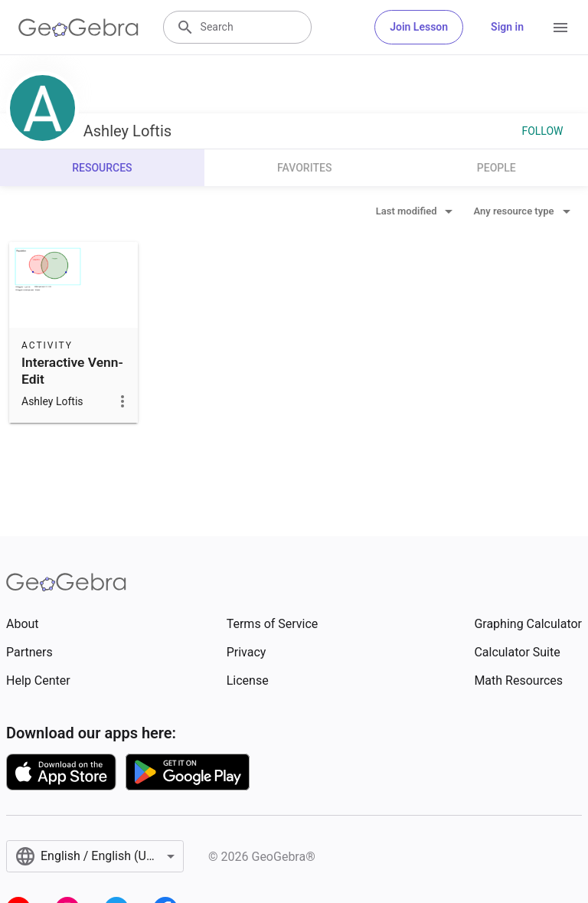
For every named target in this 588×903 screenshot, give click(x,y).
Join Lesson (419, 27)
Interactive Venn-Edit (72, 371)
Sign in (507, 27)
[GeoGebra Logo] (78, 28)
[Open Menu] (560, 28)
